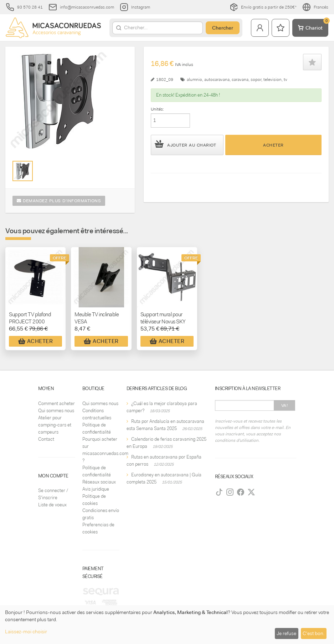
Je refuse (286, 633)
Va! (285, 405)
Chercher (223, 28)
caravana (240, 80)
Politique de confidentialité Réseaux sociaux (99, 475)
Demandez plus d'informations (59, 201)
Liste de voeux (52, 505)
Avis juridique (96, 489)
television (273, 80)
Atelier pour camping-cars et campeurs (55, 425)
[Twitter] (251, 492)
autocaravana (217, 80)
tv (286, 80)
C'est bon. (314, 633)
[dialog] (167, 625)
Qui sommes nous (56, 411)
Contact (46, 439)
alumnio (194, 80)
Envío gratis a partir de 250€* (263, 7)
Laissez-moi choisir (26, 632)
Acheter (273, 145)
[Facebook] (241, 492)
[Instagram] (230, 492)
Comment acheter (56, 403)
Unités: (157, 109)
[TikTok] (219, 492)
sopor (256, 80)
